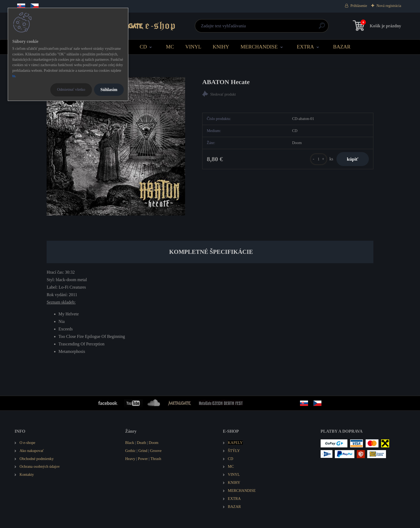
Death (141, 443)
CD (143, 47)
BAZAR (342, 47)
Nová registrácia (389, 6)
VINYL (193, 47)
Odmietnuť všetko (71, 89)
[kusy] (318, 159)
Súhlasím (109, 90)
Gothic (130, 451)
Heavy (130, 459)
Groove (156, 451)
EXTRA (305, 47)
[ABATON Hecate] (116, 146)
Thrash (156, 459)
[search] (275, 28)
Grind (143, 451)
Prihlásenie (359, 6)
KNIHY (221, 47)
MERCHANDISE (259, 47)
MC (170, 47)
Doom (153, 443)
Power (143, 459)
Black (130, 443)
